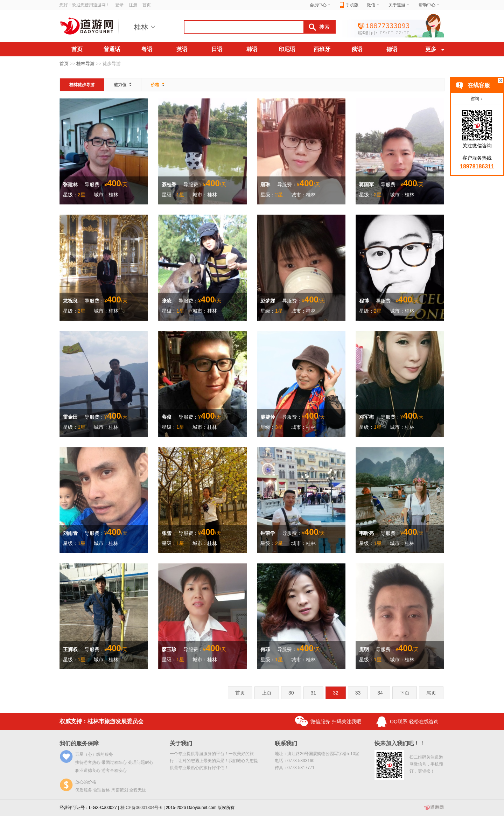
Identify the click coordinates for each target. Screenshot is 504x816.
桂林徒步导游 (82, 85)
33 (358, 693)
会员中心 (321, 5)
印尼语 (287, 49)
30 (291, 693)
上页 (267, 693)
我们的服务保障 (79, 743)
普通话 (112, 49)
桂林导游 (85, 64)
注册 (133, 5)
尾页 (431, 693)
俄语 (357, 49)
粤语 (147, 49)
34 (380, 693)
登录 (119, 5)
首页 (147, 5)
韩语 (252, 49)
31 (314, 693)
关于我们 (181, 743)
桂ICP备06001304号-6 (141, 808)
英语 (182, 49)
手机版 (349, 5)
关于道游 (399, 5)
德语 (392, 49)
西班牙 (322, 49)
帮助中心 (429, 5)
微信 (373, 5)
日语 (217, 49)
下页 (405, 693)
